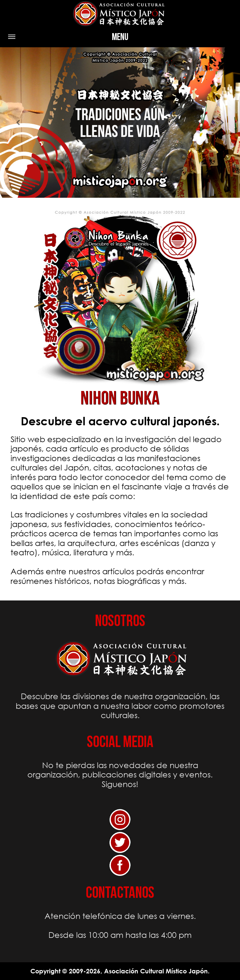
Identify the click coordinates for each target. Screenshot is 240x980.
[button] (18, 123)
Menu (68, 39)
